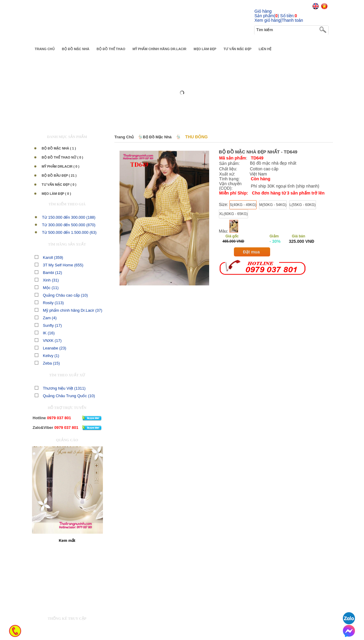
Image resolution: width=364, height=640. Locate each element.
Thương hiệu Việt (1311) (60, 388)
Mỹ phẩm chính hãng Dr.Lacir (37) (69, 310)
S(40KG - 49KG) (243, 205)
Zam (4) (46, 318)
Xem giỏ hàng (268, 20)
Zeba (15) (47, 363)
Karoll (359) (49, 257)
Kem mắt (67, 540)
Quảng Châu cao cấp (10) (61, 295)
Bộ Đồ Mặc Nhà (157, 137)
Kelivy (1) (47, 356)
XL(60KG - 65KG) (233, 214)
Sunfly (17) (48, 325)
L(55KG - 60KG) (303, 205)
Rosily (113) (49, 303)
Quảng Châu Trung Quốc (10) (65, 396)
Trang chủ (124, 137)
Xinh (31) (47, 280)
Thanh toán (292, 20)
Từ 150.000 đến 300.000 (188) (69, 217)
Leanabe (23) (50, 348)
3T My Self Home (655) (59, 265)
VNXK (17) (48, 341)
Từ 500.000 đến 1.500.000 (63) (69, 232)
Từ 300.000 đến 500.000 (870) (69, 225)
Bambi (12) (48, 273)
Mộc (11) (47, 288)
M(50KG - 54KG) (273, 205)
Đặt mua (251, 252)
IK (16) (45, 333)
